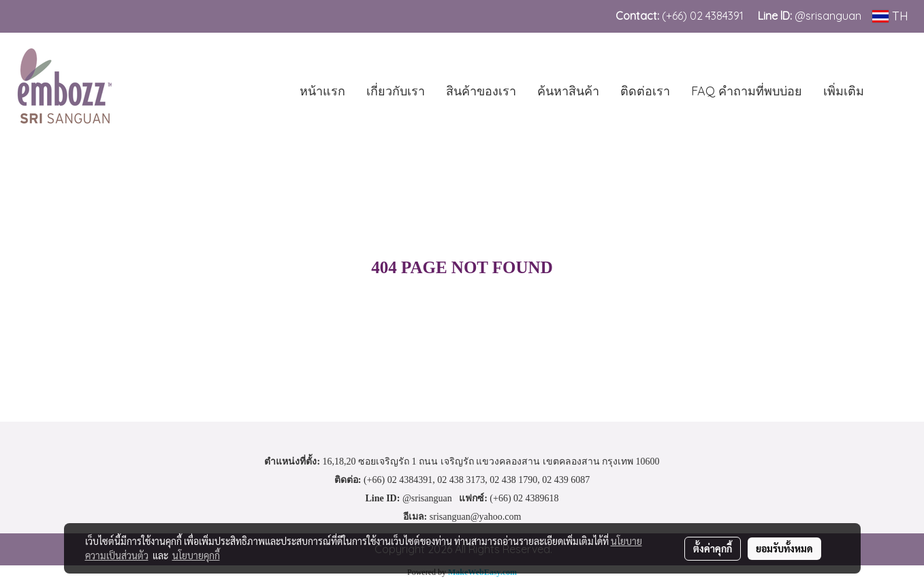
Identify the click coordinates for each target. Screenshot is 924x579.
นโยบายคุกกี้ (196, 555)
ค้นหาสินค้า (568, 91)
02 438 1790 (513, 480)
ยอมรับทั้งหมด (784, 548)
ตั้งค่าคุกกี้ (713, 548)
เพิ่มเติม (844, 91)
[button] (895, 91)
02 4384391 (717, 16)
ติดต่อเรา (645, 91)
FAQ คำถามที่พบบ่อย (747, 91)
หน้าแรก (322, 91)
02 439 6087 (566, 480)
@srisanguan (829, 16)
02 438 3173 (461, 480)
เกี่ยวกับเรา (396, 91)
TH (890, 16)
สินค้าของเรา (481, 91)
